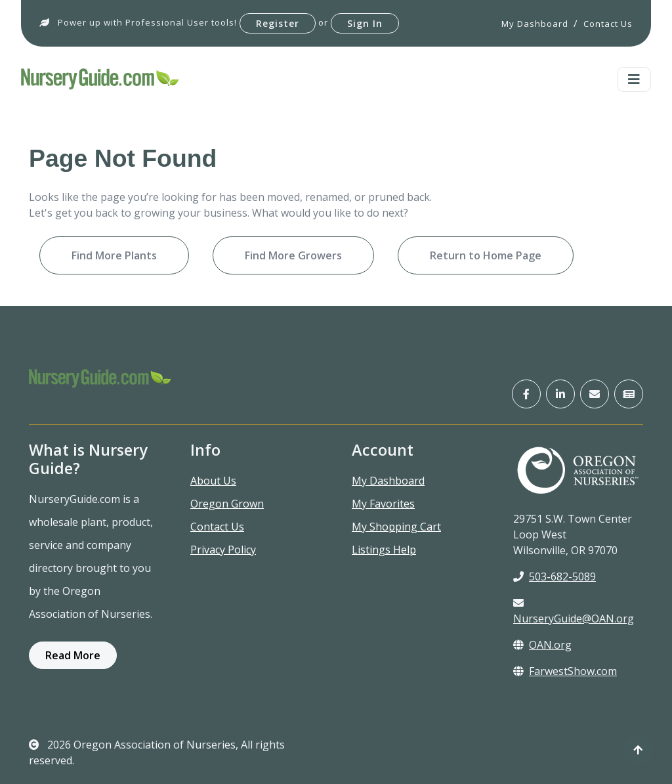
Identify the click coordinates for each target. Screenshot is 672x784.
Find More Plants (114, 255)
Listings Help (384, 550)
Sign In (365, 23)
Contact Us (217, 527)
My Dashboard (388, 481)
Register (278, 23)
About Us (213, 481)
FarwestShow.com (565, 671)
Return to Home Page (486, 255)
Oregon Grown (227, 504)
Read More (73, 655)
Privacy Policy (223, 550)
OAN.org (542, 645)
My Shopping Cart (396, 527)
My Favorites (383, 504)
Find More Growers (293, 255)
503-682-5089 (555, 577)
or (323, 22)
